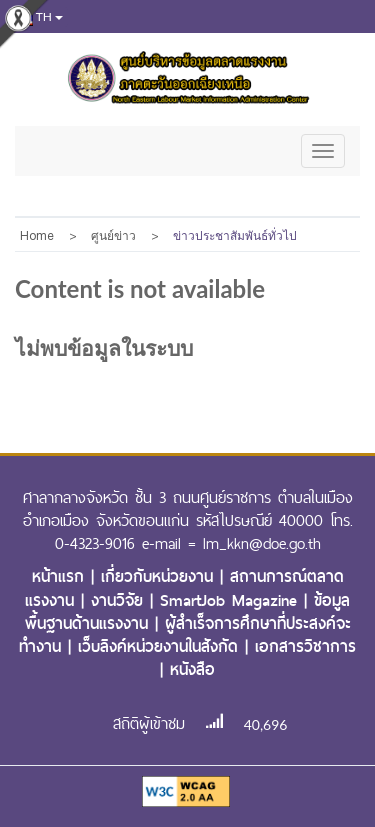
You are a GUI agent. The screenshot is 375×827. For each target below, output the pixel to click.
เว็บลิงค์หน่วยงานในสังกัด (161, 646)
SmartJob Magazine (232, 600)
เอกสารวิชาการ (305, 646)
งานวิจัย (120, 600)
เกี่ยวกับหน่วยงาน (160, 576)
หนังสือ (192, 669)
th (37, 17)
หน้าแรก (61, 576)
